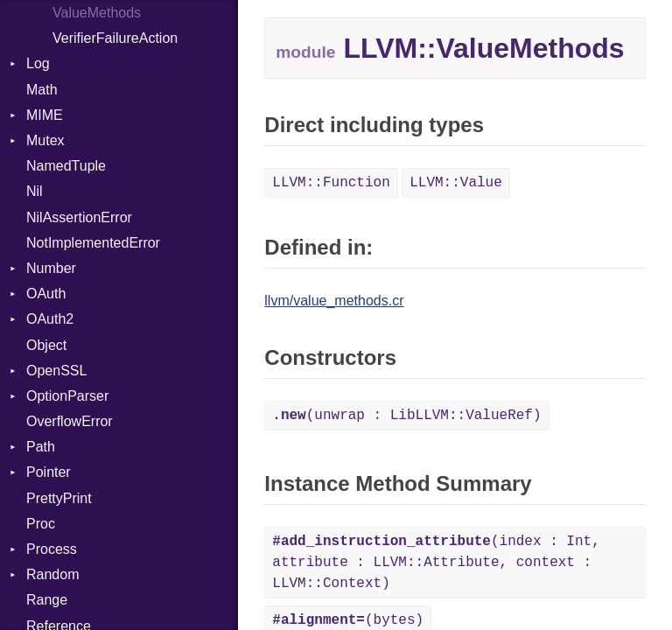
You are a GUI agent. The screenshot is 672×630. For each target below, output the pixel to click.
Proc (41, 524)
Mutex (45, 140)
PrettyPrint (59, 498)
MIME (45, 115)
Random (52, 574)
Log (38, 63)
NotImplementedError (93, 243)
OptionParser (67, 396)
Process (52, 549)
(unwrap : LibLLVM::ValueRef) (406, 416)
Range (47, 600)
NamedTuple (66, 166)
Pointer (49, 472)
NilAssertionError (79, 217)
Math (42, 90)
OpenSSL (56, 371)
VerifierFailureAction (115, 38)
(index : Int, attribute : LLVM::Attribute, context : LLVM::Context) (436, 563)
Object (46, 345)
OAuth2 (50, 319)
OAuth (46, 294)
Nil (35, 191)
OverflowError (70, 421)
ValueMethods (97, 13)
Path (41, 447)
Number (51, 268)
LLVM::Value (456, 183)
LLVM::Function (331, 183)
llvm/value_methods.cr (334, 301)
